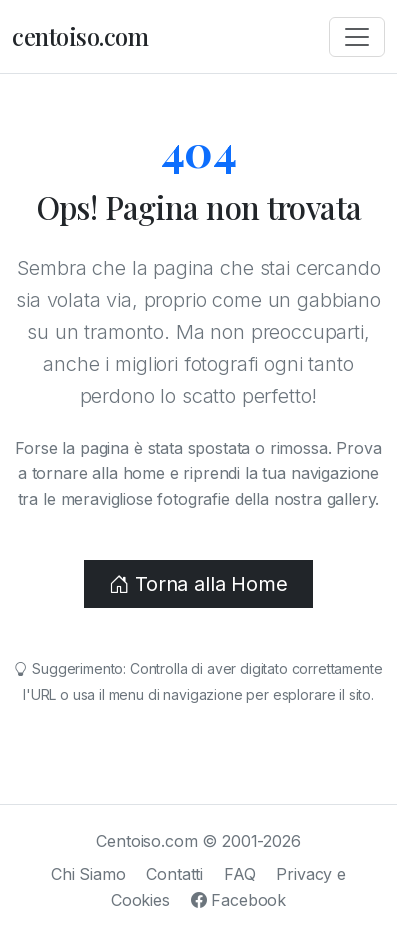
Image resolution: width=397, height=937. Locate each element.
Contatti (174, 874)
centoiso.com (80, 36)
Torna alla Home (198, 584)
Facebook (238, 900)
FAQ (240, 874)
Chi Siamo (88, 874)
